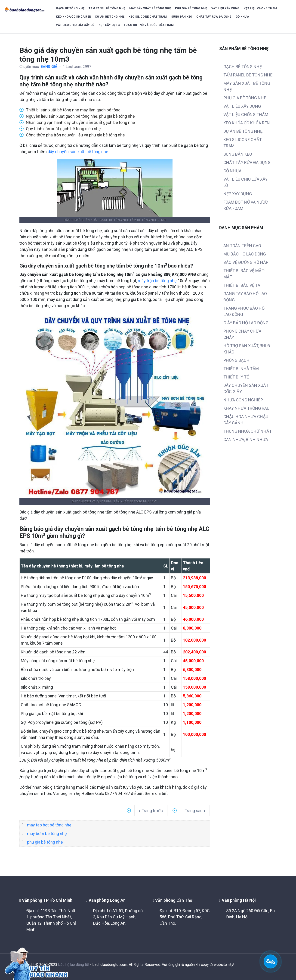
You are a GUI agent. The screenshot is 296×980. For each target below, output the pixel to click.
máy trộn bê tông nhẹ (157, 281)
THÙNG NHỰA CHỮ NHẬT (248, 431)
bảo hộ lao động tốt (74, 965)
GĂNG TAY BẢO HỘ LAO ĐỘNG (245, 297)
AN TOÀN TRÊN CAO (242, 246)
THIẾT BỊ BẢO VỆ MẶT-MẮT (244, 274)
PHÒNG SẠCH (236, 360)
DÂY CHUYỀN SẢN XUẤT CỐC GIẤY (246, 388)
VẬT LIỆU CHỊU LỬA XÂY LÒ (75, 25)
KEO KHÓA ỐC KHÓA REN (74, 17)
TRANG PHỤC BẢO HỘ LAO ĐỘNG (244, 311)
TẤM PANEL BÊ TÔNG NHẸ (107, 8)
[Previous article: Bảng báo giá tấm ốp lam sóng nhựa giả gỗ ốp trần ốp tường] (151, 811)
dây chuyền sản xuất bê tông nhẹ (78, 152)
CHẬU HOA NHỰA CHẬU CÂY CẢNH (246, 420)
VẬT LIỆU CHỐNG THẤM (260, 8)
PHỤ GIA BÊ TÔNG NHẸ (191, 8)
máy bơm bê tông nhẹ (47, 833)
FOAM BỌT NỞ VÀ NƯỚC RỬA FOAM (149, 25)
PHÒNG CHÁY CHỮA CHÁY (242, 334)
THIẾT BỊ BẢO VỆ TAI (242, 285)
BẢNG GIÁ (49, 67)
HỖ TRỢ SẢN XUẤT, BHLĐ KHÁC (247, 349)
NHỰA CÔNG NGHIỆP (243, 400)
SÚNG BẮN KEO (182, 17)
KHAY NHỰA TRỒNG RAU (246, 408)
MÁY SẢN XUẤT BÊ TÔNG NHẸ (150, 8)
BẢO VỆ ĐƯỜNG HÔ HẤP (246, 262)
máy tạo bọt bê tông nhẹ (49, 825)
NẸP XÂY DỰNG (109, 25)
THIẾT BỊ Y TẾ (236, 377)
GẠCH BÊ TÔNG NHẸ (70, 8)
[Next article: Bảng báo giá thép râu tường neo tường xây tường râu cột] (195, 811)
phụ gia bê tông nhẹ (45, 842)
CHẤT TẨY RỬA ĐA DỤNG (214, 17)
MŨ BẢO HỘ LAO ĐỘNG (245, 254)
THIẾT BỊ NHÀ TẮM (241, 369)
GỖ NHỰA (242, 17)
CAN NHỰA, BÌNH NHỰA (246, 440)
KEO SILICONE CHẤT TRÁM (148, 17)
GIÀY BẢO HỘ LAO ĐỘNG (246, 323)
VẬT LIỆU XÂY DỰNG (225, 8)
